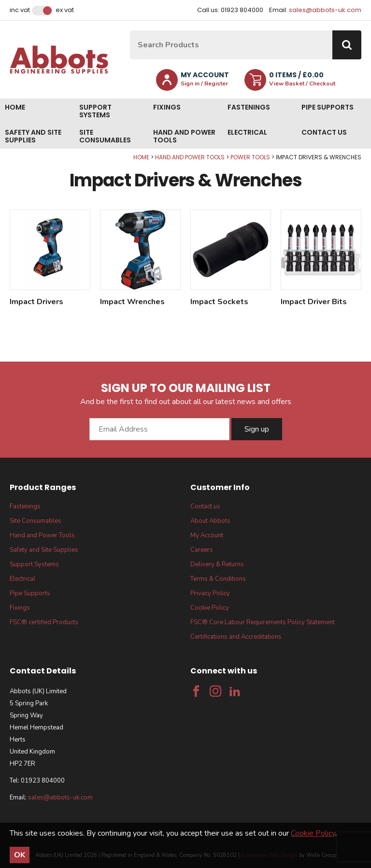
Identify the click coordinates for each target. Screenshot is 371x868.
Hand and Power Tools (184, 136)
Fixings (167, 107)
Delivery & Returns (217, 564)
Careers (202, 550)
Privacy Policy (210, 593)
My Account (207, 535)
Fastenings (249, 107)
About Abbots (210, 521)
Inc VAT (20, 10)
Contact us (324, 132)
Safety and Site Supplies (33, 136)
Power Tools (250, 157)
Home (15, 107)
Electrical (247, 132)
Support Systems (95, 111)
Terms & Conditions (218, 579)
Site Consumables (105, 136)
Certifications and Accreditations (236, 637)
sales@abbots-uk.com (325, 10)
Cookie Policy (210, 608)
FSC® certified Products (44, 622)
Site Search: (130, 31)
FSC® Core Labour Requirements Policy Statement (263, 622)
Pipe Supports (328, 107)
